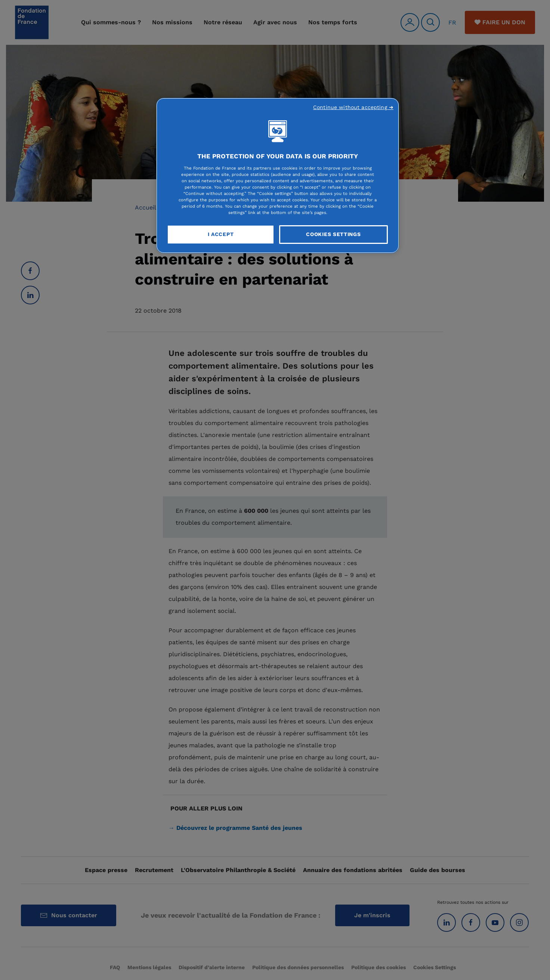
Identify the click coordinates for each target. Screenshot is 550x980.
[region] (278, 176)
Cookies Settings (333, 234)
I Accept (221, 234)
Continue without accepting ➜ (353, 107)
